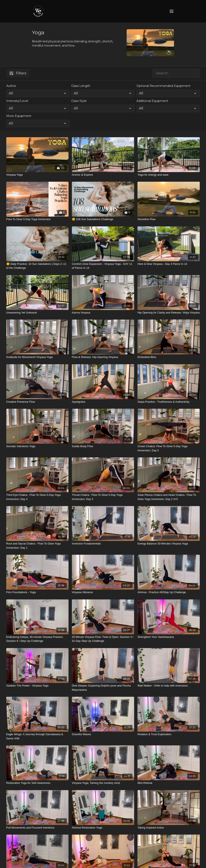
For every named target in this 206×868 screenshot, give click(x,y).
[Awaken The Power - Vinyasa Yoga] (37, 686)
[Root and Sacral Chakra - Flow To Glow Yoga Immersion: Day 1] (37, 546)
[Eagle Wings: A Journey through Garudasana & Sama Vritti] (37, 736)
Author (11, 86)
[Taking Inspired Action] (169, 828)
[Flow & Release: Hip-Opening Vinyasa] (103, 357)
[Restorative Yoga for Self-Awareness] (37, 783)
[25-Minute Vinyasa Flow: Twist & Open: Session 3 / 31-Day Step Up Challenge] (103, 639)
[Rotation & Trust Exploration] (169, 734)
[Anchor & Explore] (103, 175)
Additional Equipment (152, 101)
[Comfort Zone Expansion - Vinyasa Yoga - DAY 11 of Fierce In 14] (103, 266)
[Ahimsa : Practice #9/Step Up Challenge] (169, 592)
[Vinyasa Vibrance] (103, 592)
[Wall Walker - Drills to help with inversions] (169, 686)
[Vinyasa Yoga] (37, 175)
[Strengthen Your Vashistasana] (169, 637)
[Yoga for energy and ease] (169, 175)
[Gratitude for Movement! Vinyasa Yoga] (37, 357)
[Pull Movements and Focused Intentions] (37, 828)
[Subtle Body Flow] (103, 446)
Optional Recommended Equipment (163, 86)
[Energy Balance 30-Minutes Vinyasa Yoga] (169, 544)
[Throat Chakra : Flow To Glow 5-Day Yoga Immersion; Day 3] (103, 497)
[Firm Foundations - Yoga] (37, 592)
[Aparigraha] (103, 402)
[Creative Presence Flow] (37, 402)
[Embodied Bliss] (169, 357)
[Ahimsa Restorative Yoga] (103, 828)
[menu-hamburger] (172, 11)
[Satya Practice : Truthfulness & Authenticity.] (169, 402)
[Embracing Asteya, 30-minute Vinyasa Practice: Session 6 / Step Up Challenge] (37, 639)
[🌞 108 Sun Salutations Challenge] (103, 219)
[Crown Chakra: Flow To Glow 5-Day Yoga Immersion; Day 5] (169, 448)
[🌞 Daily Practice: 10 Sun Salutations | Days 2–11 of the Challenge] (37, 266)
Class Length (81, 86)
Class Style (79, 101)
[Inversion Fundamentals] (103, 544)
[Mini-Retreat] (169, 783)
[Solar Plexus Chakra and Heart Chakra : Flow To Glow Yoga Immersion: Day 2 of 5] (169, 497)
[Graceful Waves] (103, 734)
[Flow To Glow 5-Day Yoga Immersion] (37, 219)
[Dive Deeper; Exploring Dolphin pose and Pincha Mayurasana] (103, 688)
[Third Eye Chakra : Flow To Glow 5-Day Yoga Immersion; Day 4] (37, 497)
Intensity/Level (17, 101)
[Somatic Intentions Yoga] (37, 446)
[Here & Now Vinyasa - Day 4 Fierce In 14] (169, 264)
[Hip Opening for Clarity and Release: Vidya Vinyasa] (169, 313)
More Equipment (19, 116)
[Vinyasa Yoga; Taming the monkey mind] (103, 783)
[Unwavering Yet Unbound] (37, 313)
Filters (18, 73)
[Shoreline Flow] (169, 219)
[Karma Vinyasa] (103, 313)
